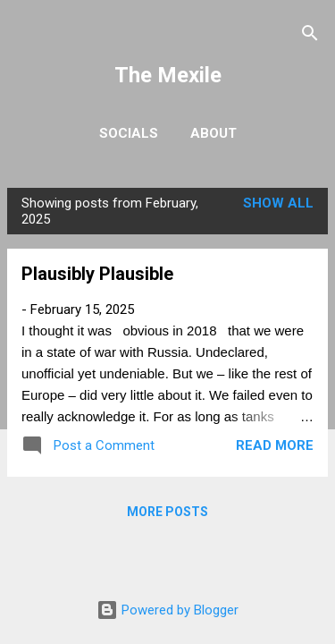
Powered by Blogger (167, 610)
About (214, 133)
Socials (129, 133)
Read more (275, 445)
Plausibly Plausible (97, 274)
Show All (278, 203)
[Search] (310, 36)
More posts (167, 512)
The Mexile (168, 75)
